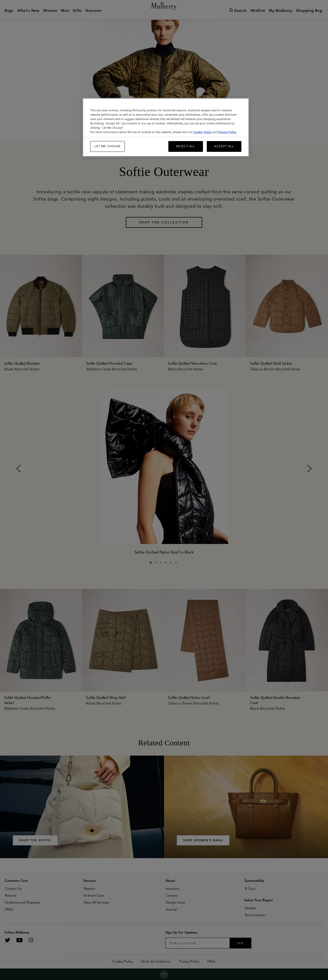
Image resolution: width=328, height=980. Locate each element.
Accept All (224, 146)
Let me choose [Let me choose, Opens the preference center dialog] (108, 146)
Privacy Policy (227, 132)
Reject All (186, 146)
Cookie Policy (202, 132)
